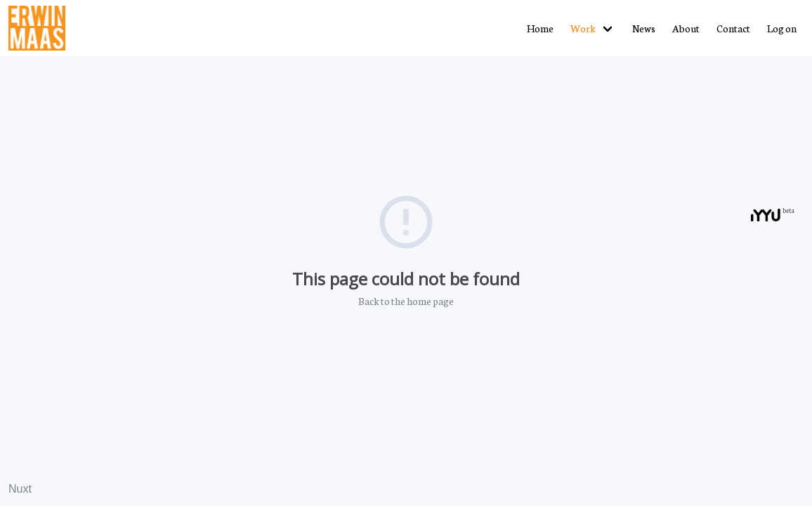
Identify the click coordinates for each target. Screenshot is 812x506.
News (644, 28)
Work (583, 28)
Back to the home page (406, 301)
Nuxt (20, 489)
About (686, 28)
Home (540, 28)
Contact (733, 28)
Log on (782, 28)
